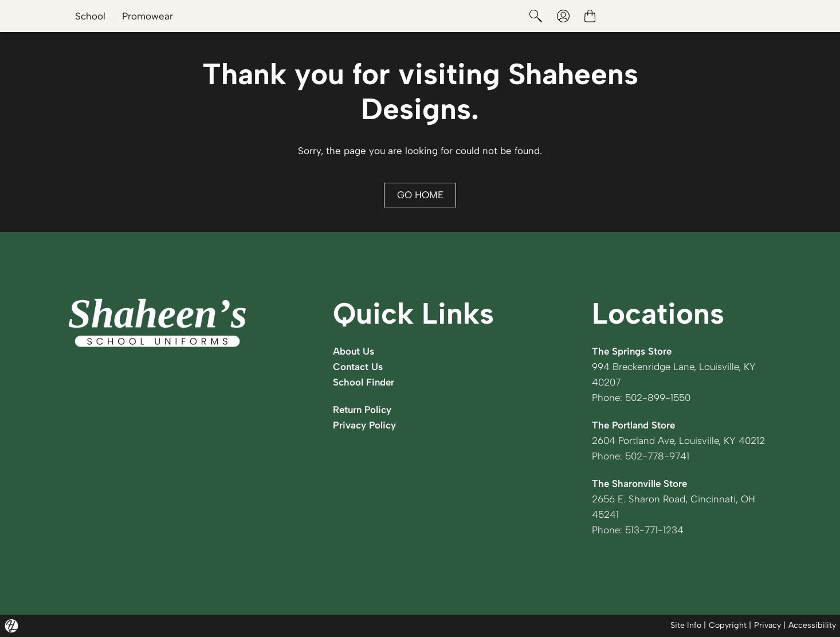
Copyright (728, 625)
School (90, 16)
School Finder (364, 382)
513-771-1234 (654, 530)
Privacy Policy (364, 425)
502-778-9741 (657, 456)
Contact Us (358, 367)
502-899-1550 (658, 398)
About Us (354, 351)
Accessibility (812, 625)
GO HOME (420, 195)
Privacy (768, 625)
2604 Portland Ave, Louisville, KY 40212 (678, 441)
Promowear (148, 16)
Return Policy (362, 410)
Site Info (686, 625)
